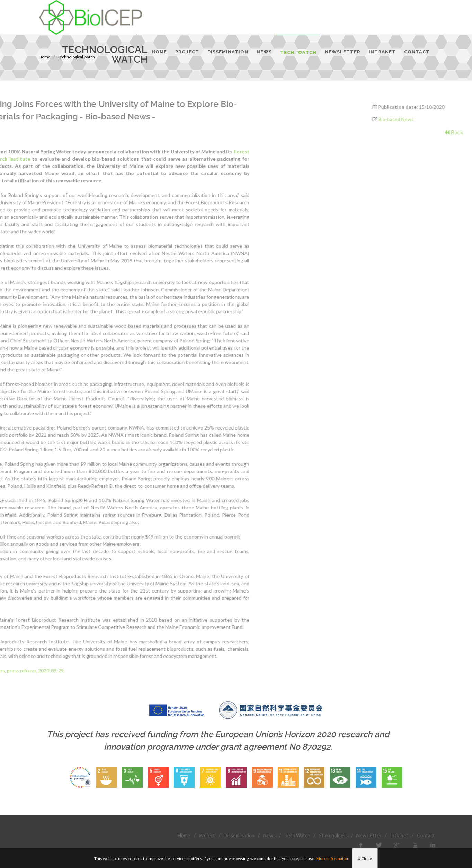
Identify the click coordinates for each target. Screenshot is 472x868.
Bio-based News (426, 119)
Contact (426, 835)
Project (207, 835)
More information (333, 858)
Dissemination (239, 835)
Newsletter (369, 835)
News (269, 835)
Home (184, 835)
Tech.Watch (297, 835)
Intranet (399, 835)
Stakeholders (333, 835)
